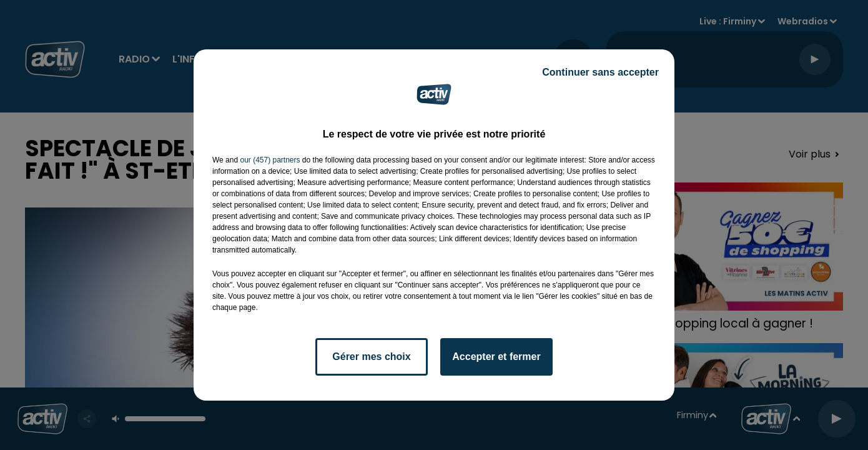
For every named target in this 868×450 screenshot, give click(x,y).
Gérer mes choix (371, 357)
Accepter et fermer (496, 357)
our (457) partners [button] (270, 160)
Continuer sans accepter (600, 72)
